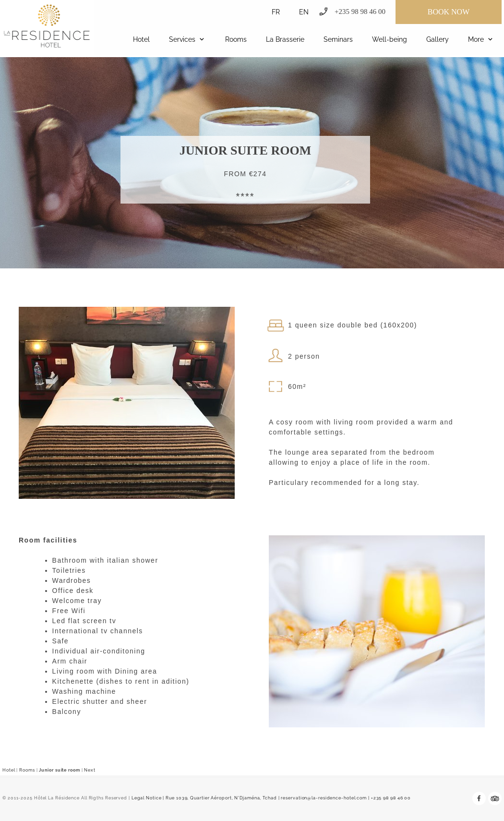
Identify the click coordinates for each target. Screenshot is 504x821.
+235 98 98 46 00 (391, 798)
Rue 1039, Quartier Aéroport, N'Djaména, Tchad (221, 798)
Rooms (27, 770)
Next (90, 770)
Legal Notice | (148, 798)
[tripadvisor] (495, 798)
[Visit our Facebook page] (479, 798)
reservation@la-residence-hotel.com (324, 798)
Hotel (9, 770)
